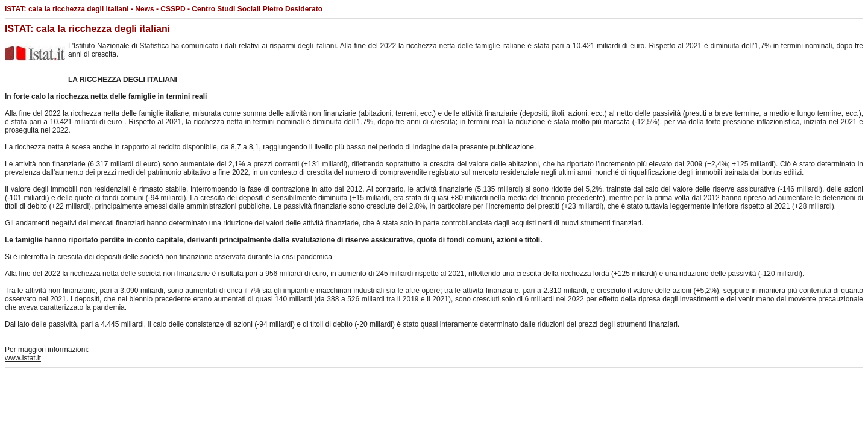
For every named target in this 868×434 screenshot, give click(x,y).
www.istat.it (23, 358)
